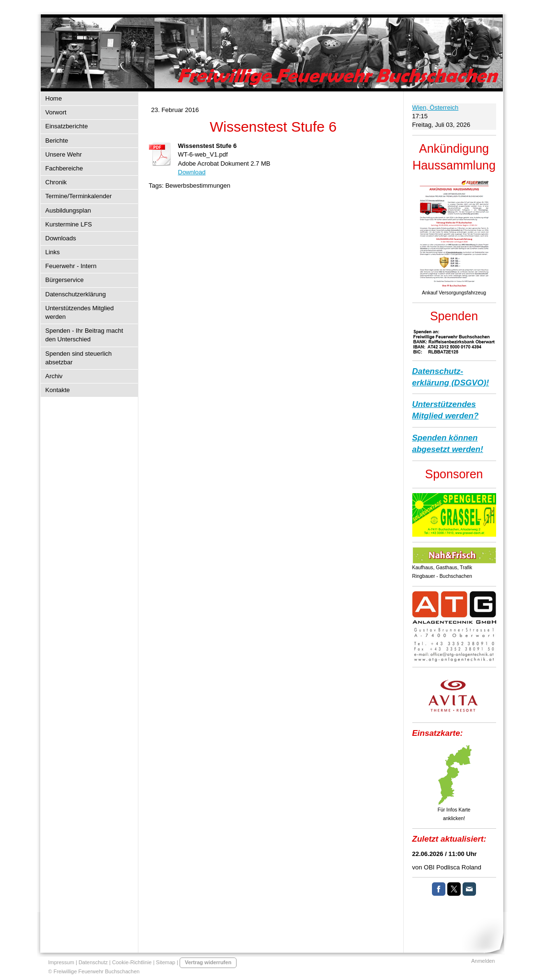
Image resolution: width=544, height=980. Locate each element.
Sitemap (166, 962)
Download (192, 172)
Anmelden (483, 961)
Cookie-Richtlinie (132, 962)
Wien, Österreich (436, 107)
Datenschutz (93, 962)
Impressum (61, 962)
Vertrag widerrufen (208, 962)
